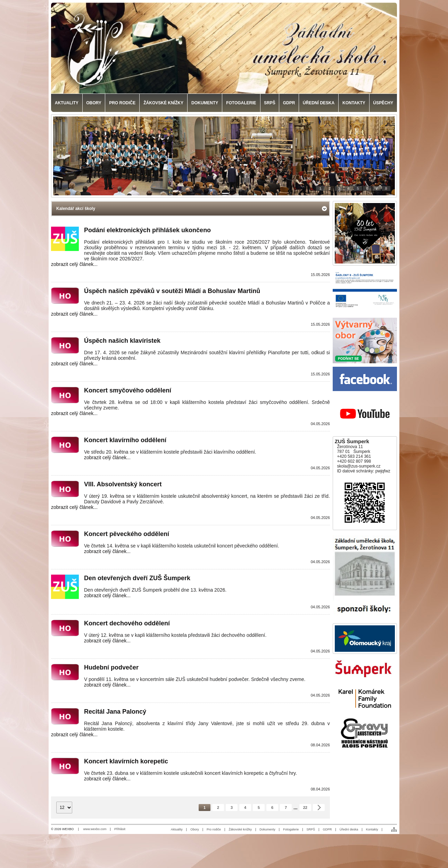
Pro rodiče (214, 829)
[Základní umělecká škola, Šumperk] (224, 48)
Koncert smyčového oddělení (128, 390)
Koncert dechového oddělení (127, 623)
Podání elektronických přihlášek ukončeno (147, 230)
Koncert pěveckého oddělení (127, 534)
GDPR (327, 829)
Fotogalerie (291, 829)
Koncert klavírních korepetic (126, 761)
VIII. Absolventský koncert (123, 484)
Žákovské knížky (240, 829)
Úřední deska (349, 829)
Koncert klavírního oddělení (125, 440)
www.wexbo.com (95, 829)
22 (305, 808)
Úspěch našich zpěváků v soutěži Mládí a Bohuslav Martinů (172, 291)
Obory (195, 829)
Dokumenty (267, 829)
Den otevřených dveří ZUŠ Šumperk (137, 578)
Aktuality (177, 829)
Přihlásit (120, 829)
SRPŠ (311, 829)
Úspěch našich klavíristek (122, 341)
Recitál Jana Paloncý (115, 712)
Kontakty (372, 829)
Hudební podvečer (111, 667)
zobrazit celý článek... (74, 264)
